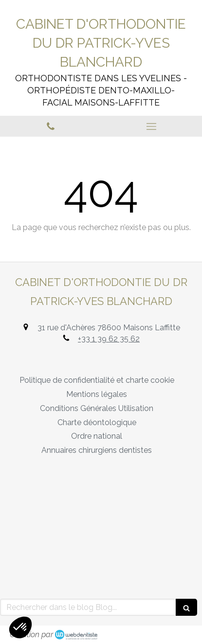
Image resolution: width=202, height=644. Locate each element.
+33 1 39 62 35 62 (109, 339)
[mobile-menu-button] (152, 126)
